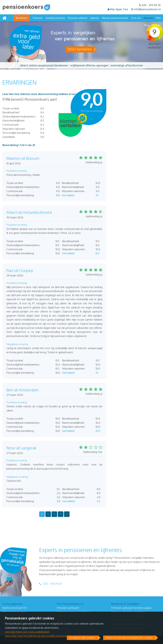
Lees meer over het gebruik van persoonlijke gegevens (36, 636)
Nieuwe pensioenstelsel (115, 18)
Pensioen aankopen (68, 608)
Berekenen (22, 18)
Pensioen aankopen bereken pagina (131, 608)
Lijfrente (95, 18)
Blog (147, 25)
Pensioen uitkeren (78, 18)
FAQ (158, 18)
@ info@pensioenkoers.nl (146, 9)
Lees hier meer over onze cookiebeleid (27, 632)
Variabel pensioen (55, 18)
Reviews (148, 18)
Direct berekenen (80, 49)
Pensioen (38, 18)
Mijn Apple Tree (118, 9)
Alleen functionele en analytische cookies (129, 638)
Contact (156, 25)
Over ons (136, 18)
